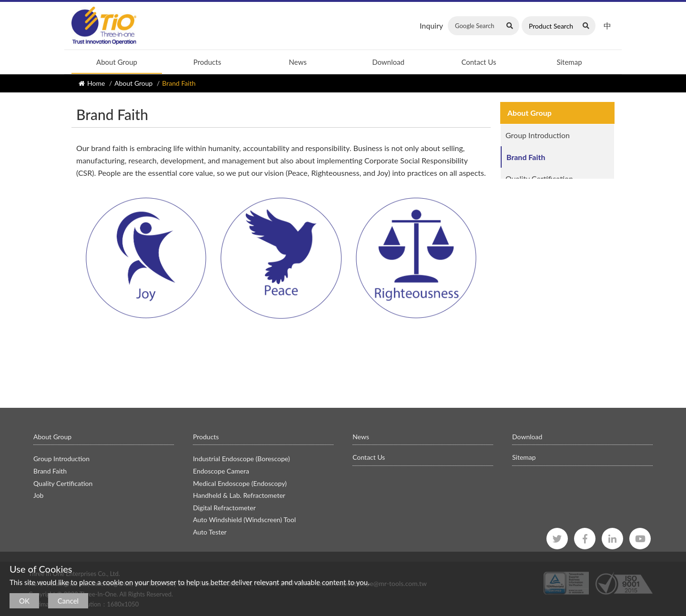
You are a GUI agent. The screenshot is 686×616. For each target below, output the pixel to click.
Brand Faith (526, 157)
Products (207, 62)
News (298, 62)
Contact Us (479, 62)
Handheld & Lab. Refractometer (239, 495)
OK (24, 601)
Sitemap (569, 62)
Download (388, 62)
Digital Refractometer (224, 508)
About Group (117, 62)
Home (96, 83)
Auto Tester (210, 532)
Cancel (68, 601)
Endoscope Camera (221, 471)
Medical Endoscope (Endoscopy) (240, 483)
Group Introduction (538, 135)
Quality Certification (539, 178)
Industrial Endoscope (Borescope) (242, 459)
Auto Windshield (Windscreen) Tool (244, 520)
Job (511, 200)
